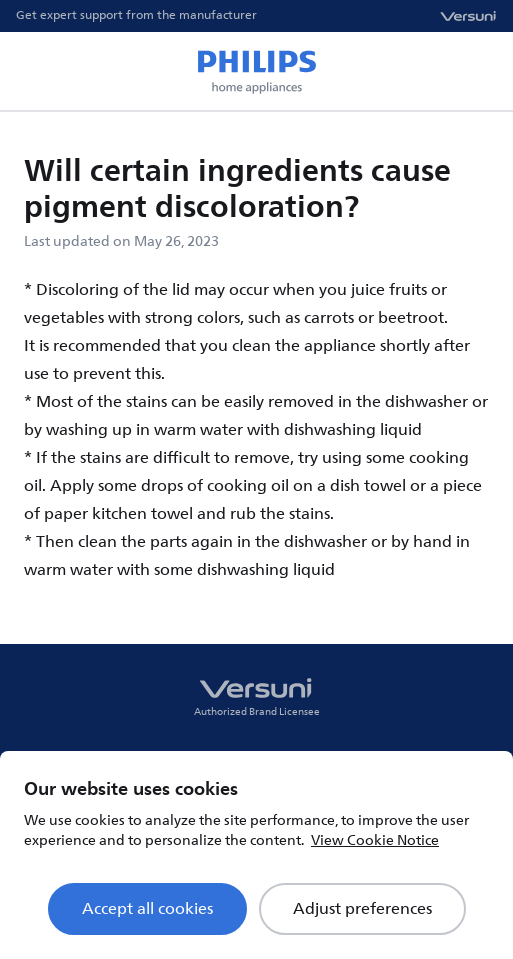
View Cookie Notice (375, 840)
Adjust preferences (362, 909)
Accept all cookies (147, 909)
